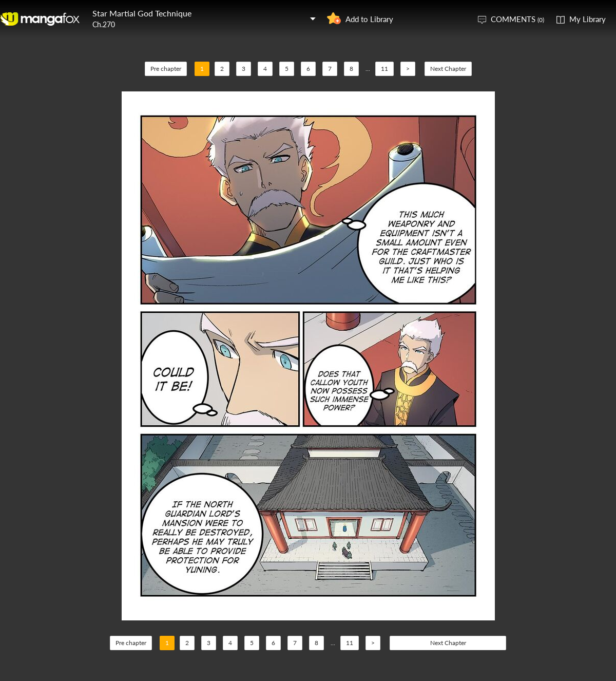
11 (384, 69)
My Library (588, 19)
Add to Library (369, 19)
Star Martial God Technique (142, 13)
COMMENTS (517, 19)
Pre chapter (166, 69)
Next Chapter (448, 69)
